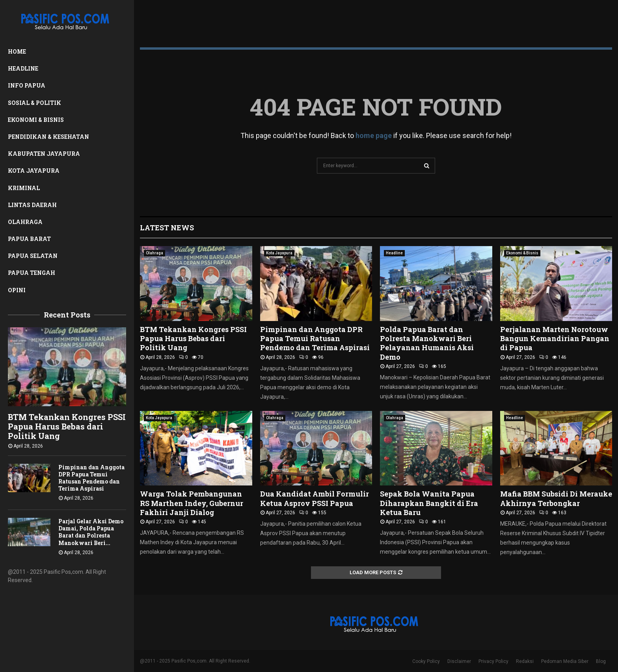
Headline (23, 68)
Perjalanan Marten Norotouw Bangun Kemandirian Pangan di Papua (555, 339)
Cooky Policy (426, 661)
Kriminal (24, 188)
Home (17, 51)
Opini (17, 290)
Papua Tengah (32, 273)
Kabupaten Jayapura (44, 154)
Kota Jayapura (34, 171)
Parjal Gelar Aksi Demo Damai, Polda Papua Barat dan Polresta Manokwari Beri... (91, 532)
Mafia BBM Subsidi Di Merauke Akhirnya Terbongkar (556, 498)
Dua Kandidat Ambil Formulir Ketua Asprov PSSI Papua (315, 498)
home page (374, 135)
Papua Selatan (33, 256)
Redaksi (525, 661)
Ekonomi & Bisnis (36, 120)
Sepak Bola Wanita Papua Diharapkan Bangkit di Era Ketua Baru (429, 503)
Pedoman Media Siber (565, 661)
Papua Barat (29, 239)
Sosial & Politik (34, 103)
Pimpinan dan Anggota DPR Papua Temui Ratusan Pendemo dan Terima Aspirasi (91, 478)
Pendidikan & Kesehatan (48, 137)
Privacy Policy (493, 661)
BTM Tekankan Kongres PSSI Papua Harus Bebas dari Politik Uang (67, 426)
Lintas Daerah (32, 205)
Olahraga (25, 222)
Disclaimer (459, 661)
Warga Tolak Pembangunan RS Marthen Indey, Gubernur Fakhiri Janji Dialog (192, 503)
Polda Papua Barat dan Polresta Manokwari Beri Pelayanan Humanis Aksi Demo (427, 343)
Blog (601, 661)
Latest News (167, 228)
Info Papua (27, 85)
